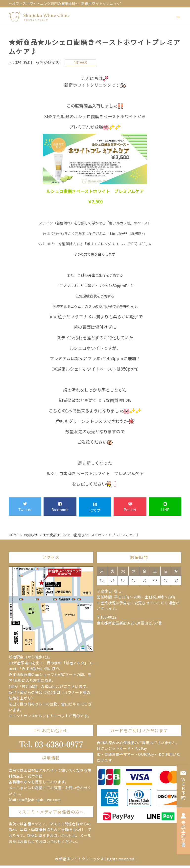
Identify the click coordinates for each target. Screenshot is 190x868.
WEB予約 (183, 785)
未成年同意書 (183, 830)
